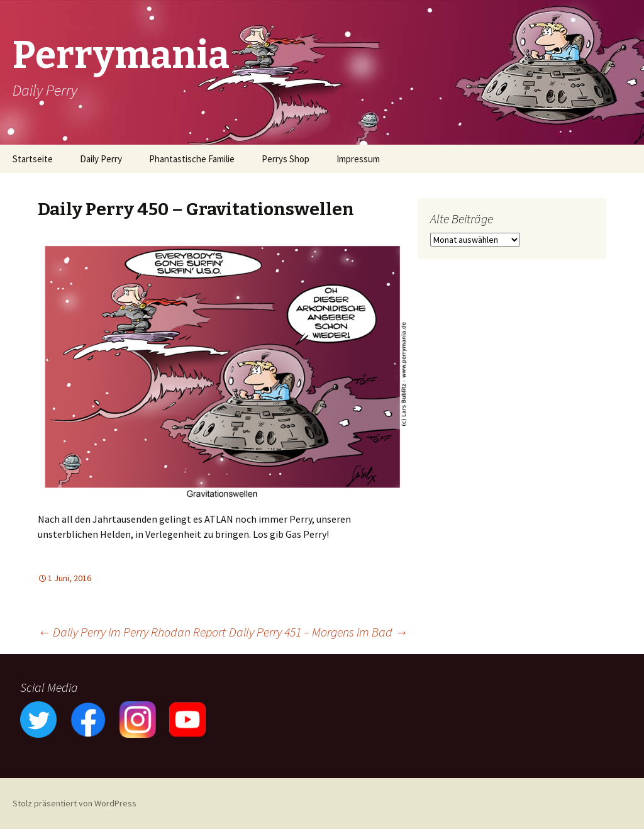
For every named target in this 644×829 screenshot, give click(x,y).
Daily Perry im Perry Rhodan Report (132, 632)
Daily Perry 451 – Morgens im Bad (318, 632)
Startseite (33, 159)
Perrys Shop (286, 159)
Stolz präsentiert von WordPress (75, 803)
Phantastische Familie (192, 159)
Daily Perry (101, 159)
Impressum (358, 159)
